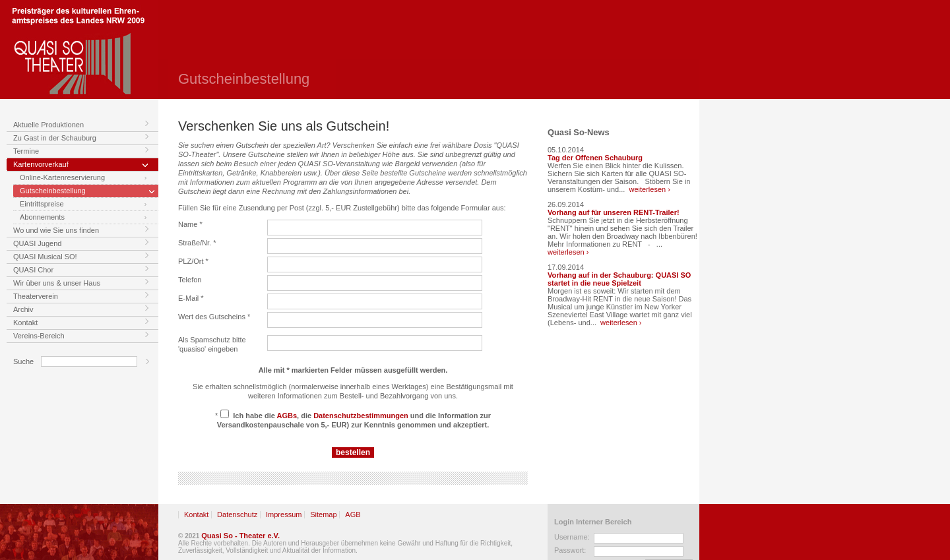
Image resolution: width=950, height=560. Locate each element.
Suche (23, 361)
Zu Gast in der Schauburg (55, 138)
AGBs (287, 416)
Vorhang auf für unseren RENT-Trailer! (614, 212)
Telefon (190, 280)
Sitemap (323, 514)
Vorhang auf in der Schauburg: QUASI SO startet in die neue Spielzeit (619, 279)
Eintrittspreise (42, 204)
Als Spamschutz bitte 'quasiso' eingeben (212, 344)
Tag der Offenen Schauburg (595, 158)
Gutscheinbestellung (53, 191)
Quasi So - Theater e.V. (240, 536)
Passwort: (570, 550)
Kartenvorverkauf (41, 164)
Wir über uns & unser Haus (57, 283)
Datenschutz (237, 514)
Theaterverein (36, 296)
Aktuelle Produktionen (48, 125)
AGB (353, 514)
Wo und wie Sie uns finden (56, 230)
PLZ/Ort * (193, 261)
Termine (26, 151)
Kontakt (25, 323)
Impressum (284, 514)
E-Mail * (191, 298)
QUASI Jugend (37, 243)
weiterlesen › (650, 189)
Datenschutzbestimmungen (361, 416)
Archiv (23, 309)
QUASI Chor (33, 270)
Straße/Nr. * (197, 243)
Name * (190, 224)
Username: (572, 537)
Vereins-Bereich (39, 336)
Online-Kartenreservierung (62, 177)
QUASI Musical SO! (45, 257)
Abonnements (42, 217)
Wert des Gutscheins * (214, 317)
